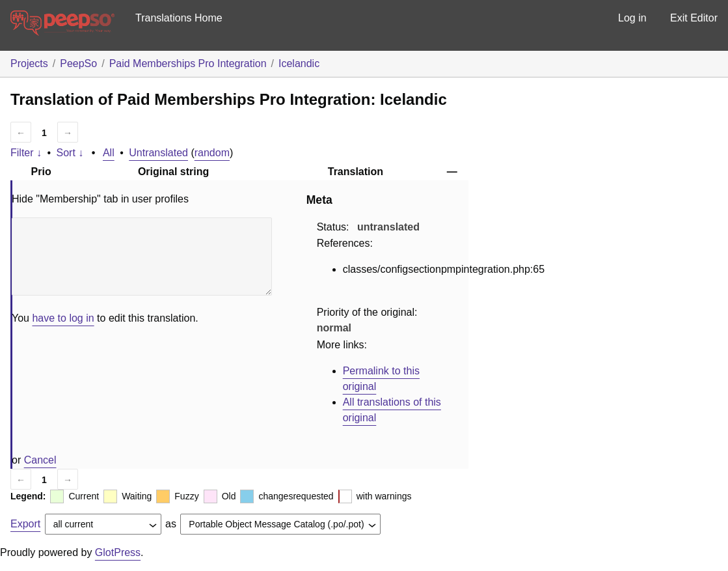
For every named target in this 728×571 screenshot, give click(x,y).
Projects (29, 63)
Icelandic (299, 63)
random (212, 153)
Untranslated (158, 153)
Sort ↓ (70, 153)
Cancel (40, 460)
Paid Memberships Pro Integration (188, 63)
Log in (632, 18)
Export (25, 524)
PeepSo (78, 63)
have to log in (63, 318)
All (109, 153)
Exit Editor (694, 18)
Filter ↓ (26, 153)
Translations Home (179, 18)
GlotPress (118, 552)
